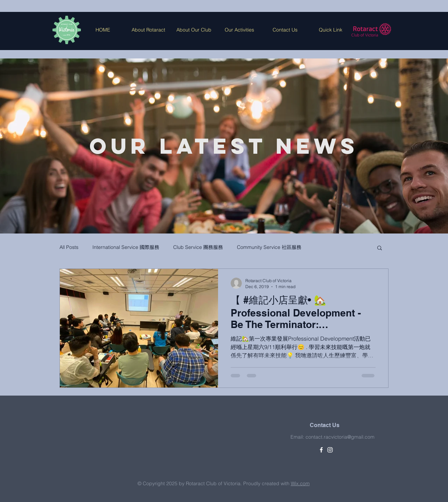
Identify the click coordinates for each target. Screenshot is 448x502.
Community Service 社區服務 (269, 247)
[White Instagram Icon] (330, 450)
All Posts (69, 247)
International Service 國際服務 (126, 247)
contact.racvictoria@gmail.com (340, 437)
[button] (380, 248)
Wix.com (300, 483)
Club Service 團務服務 (198, 247)
